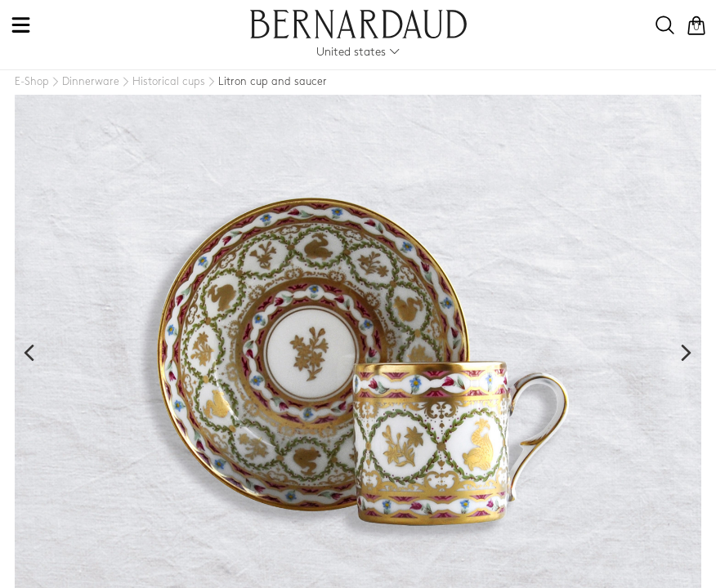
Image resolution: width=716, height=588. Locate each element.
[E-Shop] (32, 82)
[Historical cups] (162, 82)
